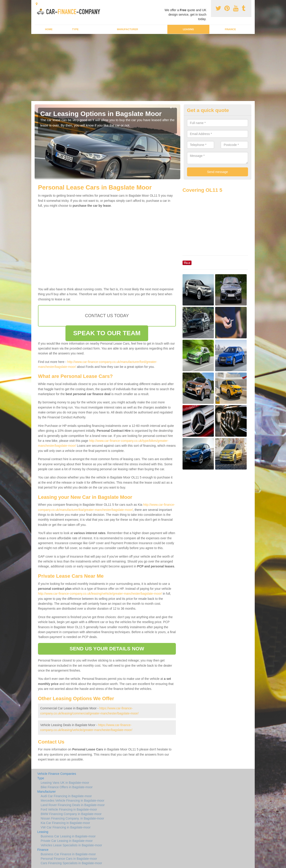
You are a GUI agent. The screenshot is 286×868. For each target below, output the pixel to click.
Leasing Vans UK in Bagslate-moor (65, 783)
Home (49, 29)
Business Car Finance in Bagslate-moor (68, 854)
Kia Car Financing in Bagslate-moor (65, 823)
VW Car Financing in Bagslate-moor (66, 827)
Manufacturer (127, 29)
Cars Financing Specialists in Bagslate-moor (71, 863)
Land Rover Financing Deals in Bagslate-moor (73, 805)
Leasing (188, 29)
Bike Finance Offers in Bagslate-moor (67, 787)
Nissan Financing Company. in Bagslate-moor (72, 818)
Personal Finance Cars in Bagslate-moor (69, 859)
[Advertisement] (143, 67)
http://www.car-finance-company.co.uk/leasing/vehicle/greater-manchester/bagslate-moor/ (100, 594)
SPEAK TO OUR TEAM (107, 333)
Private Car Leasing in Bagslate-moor (67, 841)
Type (75, 29)
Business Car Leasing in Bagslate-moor (68, 836)
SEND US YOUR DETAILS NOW (107, 649)
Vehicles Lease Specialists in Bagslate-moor (71, 845)
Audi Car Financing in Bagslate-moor (66, 796)
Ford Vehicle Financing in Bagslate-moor (69, 809)
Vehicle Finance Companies (57, 774)
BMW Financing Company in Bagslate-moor (71, 814)
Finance (230, 29)
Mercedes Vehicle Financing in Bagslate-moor (73, 801)
